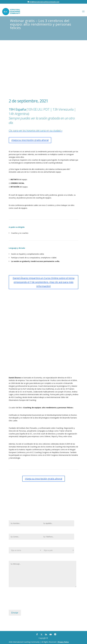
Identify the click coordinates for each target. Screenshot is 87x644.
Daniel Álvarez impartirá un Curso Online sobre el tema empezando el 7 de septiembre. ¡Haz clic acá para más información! (44, 282)
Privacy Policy (63, 642)
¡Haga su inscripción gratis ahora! (30, 140)
